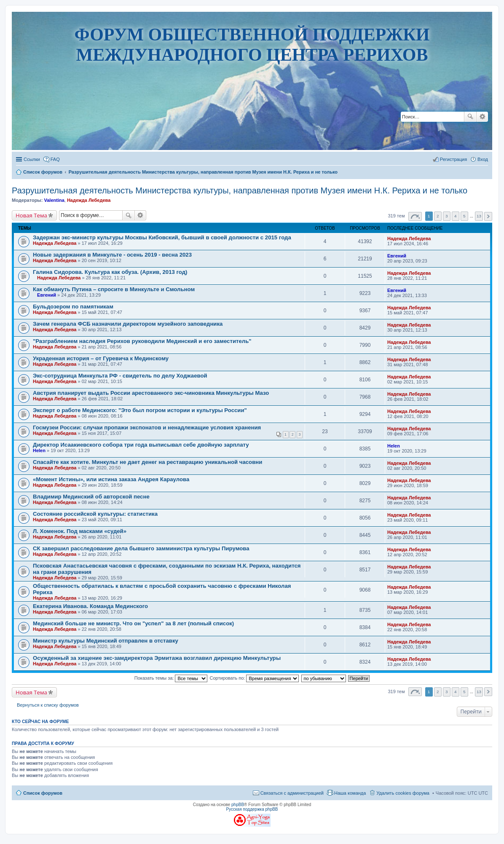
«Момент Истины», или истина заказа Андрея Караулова (111, 479)
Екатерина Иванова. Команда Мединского (90, 606)
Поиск (470, 117)
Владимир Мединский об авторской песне (91, 497)
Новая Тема (31, 215)
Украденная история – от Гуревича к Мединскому (101, 358)
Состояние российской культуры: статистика (95, 514)
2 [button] (438, 216)
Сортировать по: (255, 678)
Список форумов (43, 793)
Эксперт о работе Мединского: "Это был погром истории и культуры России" (140, 410)
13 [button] (479, 216)
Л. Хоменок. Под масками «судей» (80, 531)
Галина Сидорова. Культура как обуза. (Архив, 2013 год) (110, 272)
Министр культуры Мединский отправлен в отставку (106, 641)
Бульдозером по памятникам (73, 307)
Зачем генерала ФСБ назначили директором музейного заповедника (128, 324)
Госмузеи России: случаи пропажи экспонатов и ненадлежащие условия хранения (147, 427)
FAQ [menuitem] (55, 159)
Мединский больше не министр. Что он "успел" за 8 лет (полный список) (133, 623)
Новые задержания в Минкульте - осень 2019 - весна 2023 (112, 255)
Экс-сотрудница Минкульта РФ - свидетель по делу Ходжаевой (120, 376)
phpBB (238, 805)
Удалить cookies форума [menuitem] (403, 793)
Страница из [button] (415, 216)
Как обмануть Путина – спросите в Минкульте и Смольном (114, 289)
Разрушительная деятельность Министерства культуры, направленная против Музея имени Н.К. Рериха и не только (240, 190)
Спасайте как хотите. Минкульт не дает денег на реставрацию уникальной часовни (147, 462)
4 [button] (456, 216)
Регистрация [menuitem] (453, 159)
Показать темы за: (171, 678)
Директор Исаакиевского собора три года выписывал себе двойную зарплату (141, 445)
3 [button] (447, 216)
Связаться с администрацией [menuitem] (292, 793)
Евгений (397, 256)
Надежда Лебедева (89, 200)
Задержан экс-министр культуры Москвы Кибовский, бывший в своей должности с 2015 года (162, 237)
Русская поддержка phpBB (252, 809)
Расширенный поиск (482, 117)
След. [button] (488, 216)
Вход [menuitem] (483, 159)
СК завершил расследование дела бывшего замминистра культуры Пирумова (141, 548)
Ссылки (32, 159)
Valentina (54, 200)
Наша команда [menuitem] (350, 793)
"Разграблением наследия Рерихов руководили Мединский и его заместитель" (142, 341)
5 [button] (464, 216)
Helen (39, 450)
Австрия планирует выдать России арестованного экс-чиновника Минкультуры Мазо (151, 393)
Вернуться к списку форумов (48, 705)
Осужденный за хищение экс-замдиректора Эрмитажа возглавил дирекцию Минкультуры (157, 658)
